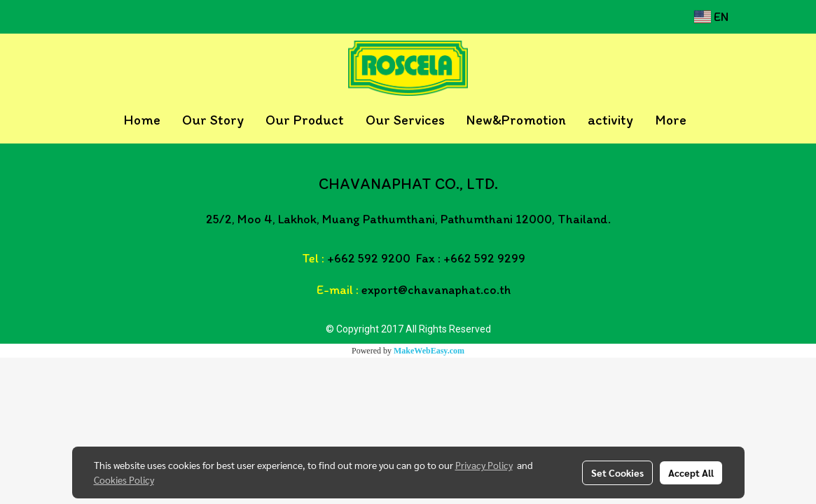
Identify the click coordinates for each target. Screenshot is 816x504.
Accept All (691, 472)
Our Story (213, 120)
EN (711, 17)
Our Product (305, 120)
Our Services (405, 120)
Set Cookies (617, 472)
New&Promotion (516, 120)
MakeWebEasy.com (429, 351)
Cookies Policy (124, 479)
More (671, 120)
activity (610, 120)
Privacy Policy (484, 465)
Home (142, 120)
